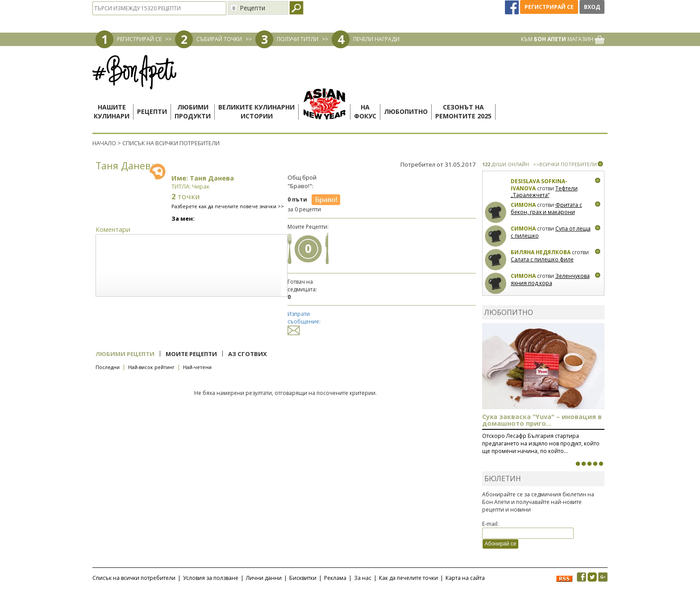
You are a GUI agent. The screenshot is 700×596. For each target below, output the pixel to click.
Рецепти (152, 111)
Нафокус (365, 111)
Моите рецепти (191, 354)
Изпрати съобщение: (304, 322)
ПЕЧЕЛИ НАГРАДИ (376, 39)
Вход (592, 7)
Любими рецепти (125, 354)
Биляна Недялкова (541, 252)
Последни (108, 367)
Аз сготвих (248, 354)
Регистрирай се (549, 7)
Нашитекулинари (112, 111)
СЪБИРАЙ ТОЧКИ (219, 39)
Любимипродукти (193, 111)
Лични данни (264, 578)
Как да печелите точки (408, 578)
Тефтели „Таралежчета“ (544, 192)
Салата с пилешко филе (542, 259)
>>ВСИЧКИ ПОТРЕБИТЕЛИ (565, 164)
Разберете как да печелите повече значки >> (228, 206)
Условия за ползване (211, 578)
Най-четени (197, 367)
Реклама (335, 578)
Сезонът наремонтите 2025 (463, 111)
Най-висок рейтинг (151, 367)
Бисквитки (303, 578)
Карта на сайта (465, 578)
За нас (363, 578)
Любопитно (406, 111)
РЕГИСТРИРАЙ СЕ (139, 39)
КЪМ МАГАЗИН (563, 39)
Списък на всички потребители (134, 578)
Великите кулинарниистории (256, 111)
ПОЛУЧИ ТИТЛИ (298, 39)
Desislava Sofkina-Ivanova (539, 185)
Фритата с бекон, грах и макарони (546, 208)
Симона (523, 205)
